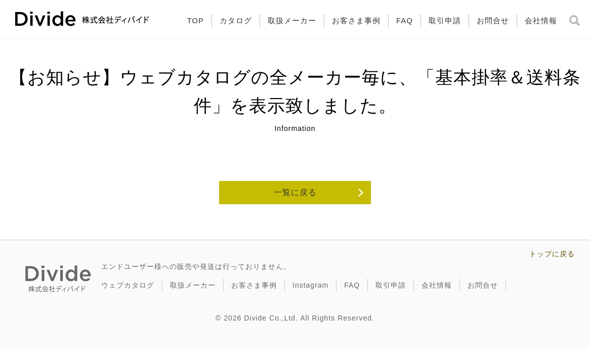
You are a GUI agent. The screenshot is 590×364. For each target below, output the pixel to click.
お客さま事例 (356, 20)
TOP (195, 20)
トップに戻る (552, 254)
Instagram (310, 285)
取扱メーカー (292, 20)
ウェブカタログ (128, 285)
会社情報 (541, 20)
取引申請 (445, 20)
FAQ (405, 20)
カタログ (236, 20)
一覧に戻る (295, 192)
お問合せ (493, 20)
